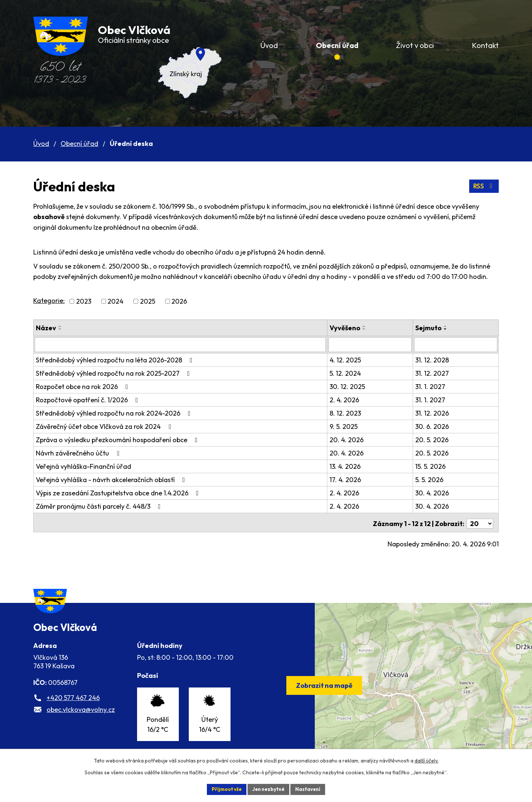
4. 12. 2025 (354, 359)
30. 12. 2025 (356, 386)
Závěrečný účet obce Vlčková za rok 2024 (105, 426)
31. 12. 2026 (436, 412)
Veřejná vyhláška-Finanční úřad (83, 466)
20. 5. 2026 (436, 439)
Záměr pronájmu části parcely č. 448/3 (100, 506)
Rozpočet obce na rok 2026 (83, 386)
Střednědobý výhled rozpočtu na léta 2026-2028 (116, 359)
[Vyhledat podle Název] (185, 344)
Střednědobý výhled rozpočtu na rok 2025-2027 (114, 373)
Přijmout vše (224, 789)
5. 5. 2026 (434, 479)
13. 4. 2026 (354, 466)
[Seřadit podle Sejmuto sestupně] (450, 329)
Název (46, 328)
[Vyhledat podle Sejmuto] (458, 344)
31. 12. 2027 (436, 373)
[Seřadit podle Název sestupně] (60, 329)
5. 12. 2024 (354, 373)
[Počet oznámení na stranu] (480, 521)
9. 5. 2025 (352, 426)
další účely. (427, 760)
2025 (148, 301)
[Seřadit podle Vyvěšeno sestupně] (373, 329)
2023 (84, 301)
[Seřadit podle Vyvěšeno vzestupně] (373, 326)
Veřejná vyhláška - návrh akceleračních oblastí (112, 479)
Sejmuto (433, 328)
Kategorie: (49, 301)
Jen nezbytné (269, 789)
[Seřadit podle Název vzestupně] (60, 326)
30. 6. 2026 (436, 426)
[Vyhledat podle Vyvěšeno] (377, 344)
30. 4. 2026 (436, 492)
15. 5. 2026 (435, 466)
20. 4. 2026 (355, 439)
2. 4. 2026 (353, 399)
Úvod (41, 144)
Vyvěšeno (354, 328)
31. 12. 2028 (436, 359)
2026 (179, 301)
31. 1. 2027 (435, 386)
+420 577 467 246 (73, 708)
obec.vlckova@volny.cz (81, 719)
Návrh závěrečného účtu (79, 452)
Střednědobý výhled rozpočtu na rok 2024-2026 (115, 412)
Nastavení (311, 789)
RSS (483, 186)
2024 (115, 301)
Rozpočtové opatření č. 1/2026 (88, 399)
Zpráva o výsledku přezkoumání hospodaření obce (118, 439)
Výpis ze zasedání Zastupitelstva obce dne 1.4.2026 (119, 492)
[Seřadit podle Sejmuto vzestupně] (450, 326)
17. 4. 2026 (354, 479)
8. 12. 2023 (354, 412)
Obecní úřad (79, 144)
